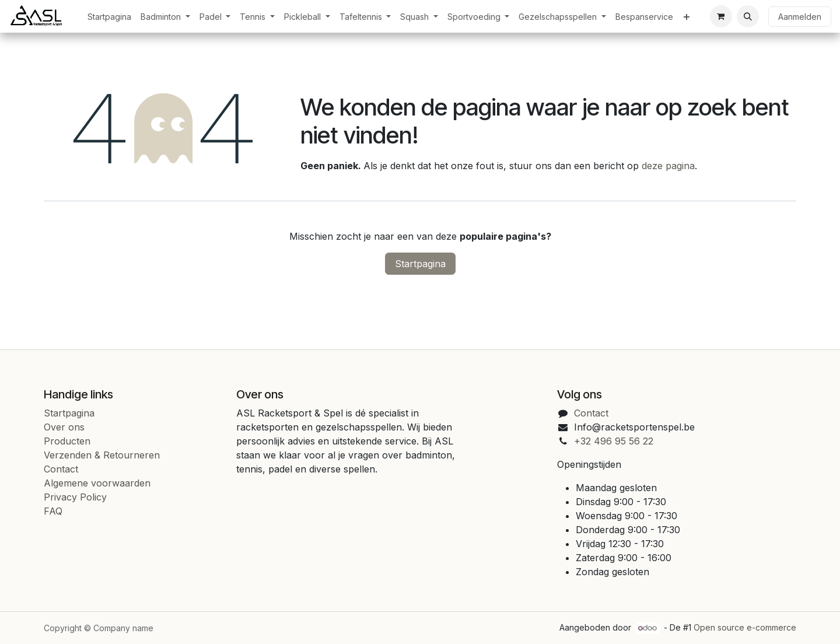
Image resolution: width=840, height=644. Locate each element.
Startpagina (420, 264)
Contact (61, 469)
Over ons (64, 427)
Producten (67, 441)
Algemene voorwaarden (97, 483)
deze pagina (668, 166)
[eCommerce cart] (721, 16)
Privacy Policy (75, 497)
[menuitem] (109, 17)
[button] (748, 16)
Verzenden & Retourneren (102, 455)
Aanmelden (800, 17)
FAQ (53, 511)
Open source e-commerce (745, 627)
